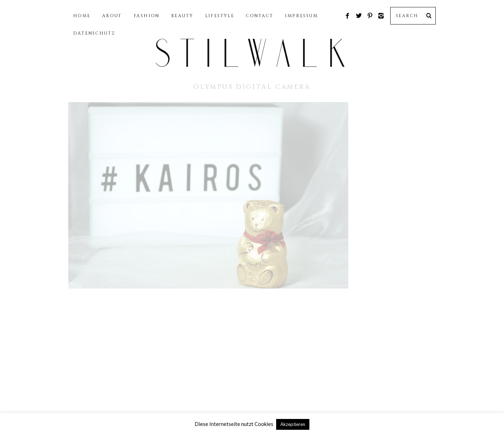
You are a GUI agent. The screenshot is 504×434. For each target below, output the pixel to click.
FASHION (147, 16)
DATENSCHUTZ (94, 33)
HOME (82, 16)
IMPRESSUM (301, 16)
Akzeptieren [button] (293, 424)
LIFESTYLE (220, 16)
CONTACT (260, 16)
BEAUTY (182, 16)
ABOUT (112, 16)
